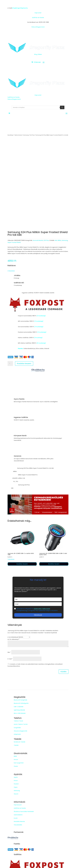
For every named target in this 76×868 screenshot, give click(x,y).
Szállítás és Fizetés (38, 18)
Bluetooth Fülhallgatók (21, 703)
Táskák (16, 745)
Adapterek (17, 734)
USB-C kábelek (19, 707)
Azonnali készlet (38, 240)
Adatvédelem (18, 815)
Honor (16, 780)
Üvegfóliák (17, 728)
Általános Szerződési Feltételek (24, 812)
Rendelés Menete (19, 821)
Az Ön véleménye (14, 639)
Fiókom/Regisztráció (38, 27)
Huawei (16, 784)
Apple (16, 777)
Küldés (64, 672)
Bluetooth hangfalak (20, 700)
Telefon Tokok (18, 721)
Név (9, 652)
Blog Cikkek (38, 54)
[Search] (62, 107)
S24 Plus (32, 135)
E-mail (10, 659)
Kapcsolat (38, 13)
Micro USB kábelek (20, 713)
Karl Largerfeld (19, 763)
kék (56, 240)
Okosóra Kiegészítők (20, 731)
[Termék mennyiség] (10, 364)
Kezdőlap (10, 135)
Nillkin (59, 240)
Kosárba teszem (24, 364)
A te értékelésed (13, 637)
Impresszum (18, 805)
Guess (16, 766)
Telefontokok (18, 135)
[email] (38, 604)
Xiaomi (16, 794)
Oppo (16, 787)
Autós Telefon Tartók (21, 724)
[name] (38, 599)
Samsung (26, 135)
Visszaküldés (18, 825)
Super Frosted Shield (14, 242)
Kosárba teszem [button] (22, 564)
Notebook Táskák (20, 742)
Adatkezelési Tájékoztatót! (42, 609)
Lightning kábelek (19, 710)
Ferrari (16, 760)
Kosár (16, 818)
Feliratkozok (38, 615)
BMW (15, 756)
